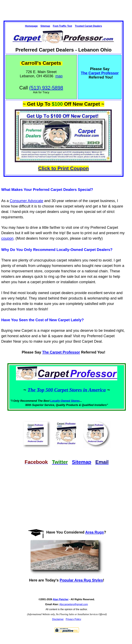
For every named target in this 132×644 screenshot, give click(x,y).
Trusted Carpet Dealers (88, 26)
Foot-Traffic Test (62, 26)
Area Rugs (95, 532)
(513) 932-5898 (46, 88)
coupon (7, 238)
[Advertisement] (66, 8)
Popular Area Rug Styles (81, 580)
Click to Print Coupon (63, 168)
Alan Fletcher (61, 599)
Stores (75, 401)
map (59, 76)
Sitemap (45, 26)
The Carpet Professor (61, 352)
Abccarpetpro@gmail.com (74, 604)
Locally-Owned (61, 401)
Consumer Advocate (26, 201)
